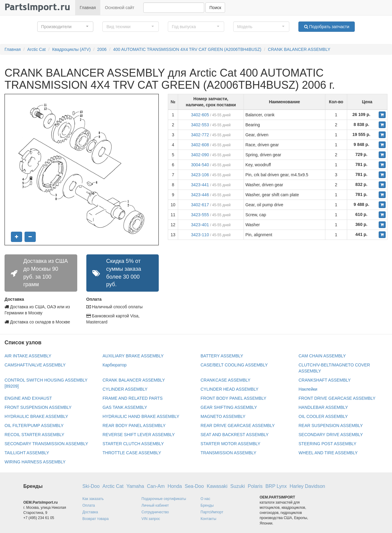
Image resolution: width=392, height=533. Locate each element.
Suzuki (238, 486)
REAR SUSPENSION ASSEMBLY (331, 425)
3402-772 (200, 135)
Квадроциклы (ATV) (71, 49)
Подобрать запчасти (327, 27)
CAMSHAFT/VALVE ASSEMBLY (35, 365)
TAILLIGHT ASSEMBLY (27, 453)
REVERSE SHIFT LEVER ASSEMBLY (139, 435)
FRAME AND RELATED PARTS (133, 398)
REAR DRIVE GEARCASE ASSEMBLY (238, 425)
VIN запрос (151, 519)
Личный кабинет (155, 505)
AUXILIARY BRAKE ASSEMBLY (133, 356)
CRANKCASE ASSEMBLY (226, 380)
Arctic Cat (37, 49)
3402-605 (200, 115)
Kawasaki (217, 486)
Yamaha (135, 486)
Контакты (208, 519)
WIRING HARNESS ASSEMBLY (35, 462)
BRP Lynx (276, 486)
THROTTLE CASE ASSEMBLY (132, 453)
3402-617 (200, 205)
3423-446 (200, 195)
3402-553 (200, 125)
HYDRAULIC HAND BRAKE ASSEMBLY (141, 416)
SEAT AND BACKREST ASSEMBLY (235, 435)
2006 (102, 49)
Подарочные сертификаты (164, 499)
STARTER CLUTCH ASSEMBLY (133, 444)
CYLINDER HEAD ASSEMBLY (229, 389)
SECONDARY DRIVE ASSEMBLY (331, 435)
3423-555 (200, 215)
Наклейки (308, 389)
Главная (88, 8)
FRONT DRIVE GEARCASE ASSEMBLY (337, 398)
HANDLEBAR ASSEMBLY (323, 407)
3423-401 (200, 225)
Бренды (207, 505)
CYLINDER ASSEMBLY (125, 389)
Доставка (90, 512)
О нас (205, 499)
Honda (175, 486)
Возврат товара (96, 519)
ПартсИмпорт (212, 512)
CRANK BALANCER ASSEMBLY (299, 49)
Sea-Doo (194, 486)
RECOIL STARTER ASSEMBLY (34, 435)
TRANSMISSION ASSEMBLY (228, 453)
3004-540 (200, 165)
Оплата (89, 505)
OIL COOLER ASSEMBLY (323, 416)
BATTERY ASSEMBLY (222, 356)
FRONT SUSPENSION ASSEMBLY (38, 407)
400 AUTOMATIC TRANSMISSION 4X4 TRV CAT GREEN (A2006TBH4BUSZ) (187, 49)
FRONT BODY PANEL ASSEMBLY (233, 398)
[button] (65, 27)
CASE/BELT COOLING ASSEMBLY (234, 365)
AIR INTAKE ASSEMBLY (28, 356)
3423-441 (200, 185)
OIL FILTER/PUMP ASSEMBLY (34, 425)
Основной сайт (120, 8)
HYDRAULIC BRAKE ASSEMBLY (36, 416)
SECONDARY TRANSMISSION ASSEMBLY (46, 444)
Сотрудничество (155, 512)
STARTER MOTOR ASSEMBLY (230, 444)
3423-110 (200, 235)
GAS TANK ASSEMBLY (125, 407)
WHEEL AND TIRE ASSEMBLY (328, 453)
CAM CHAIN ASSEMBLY (322, 356)
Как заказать (93, 499)
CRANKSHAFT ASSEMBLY (325, 380)
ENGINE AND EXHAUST (28, 398)
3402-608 (200, 145)
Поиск (215, 8)
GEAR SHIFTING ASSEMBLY (229, 407)
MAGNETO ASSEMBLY (223, 416)
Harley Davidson (307, 486)
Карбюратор (115, 365)
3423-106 (200, 175)
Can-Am (156, 486)
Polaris (255, 486)
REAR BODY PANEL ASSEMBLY (134, 425)
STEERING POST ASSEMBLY (328, 444)
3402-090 (200, 155)
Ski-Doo (91, 486)
